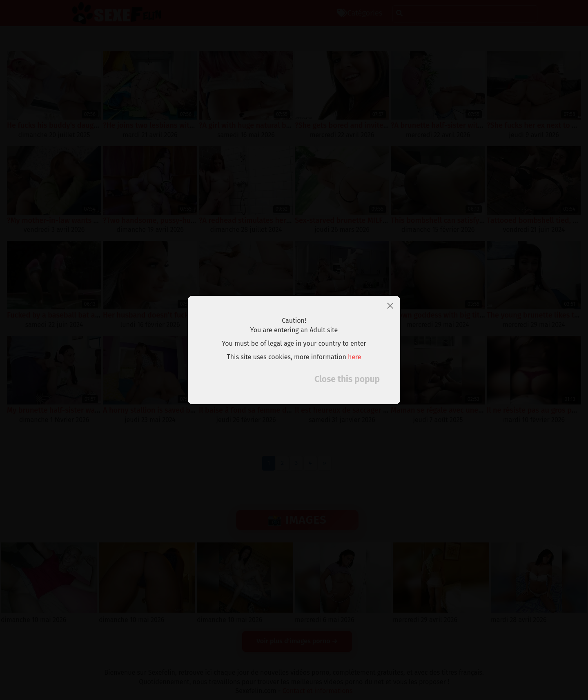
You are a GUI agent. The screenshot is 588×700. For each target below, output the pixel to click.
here (355, 357)
